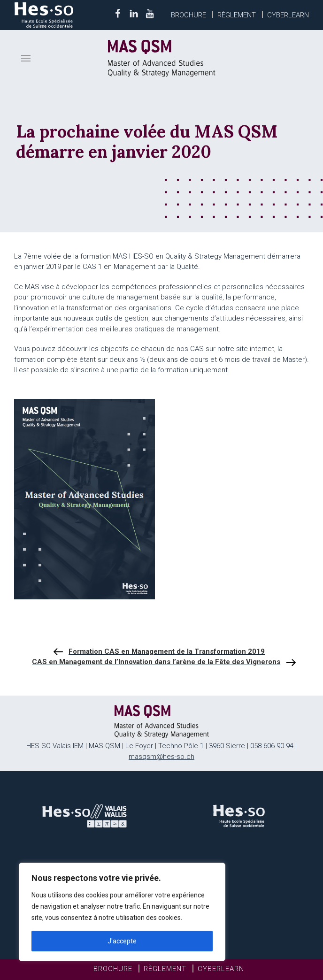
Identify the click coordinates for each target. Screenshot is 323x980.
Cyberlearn (288, 15)
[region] (122, 912)
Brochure (188, 15)
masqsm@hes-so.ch (161, 757)
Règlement (237, 15)
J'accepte (122, 941)
